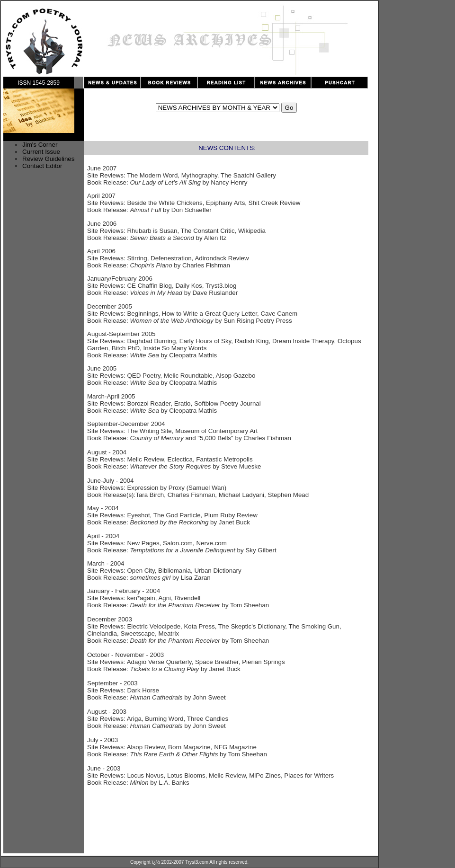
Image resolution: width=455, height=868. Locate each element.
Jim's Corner (40, 145)
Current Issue (41, 152)
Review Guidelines (48, 159)
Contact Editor (42, 166)
